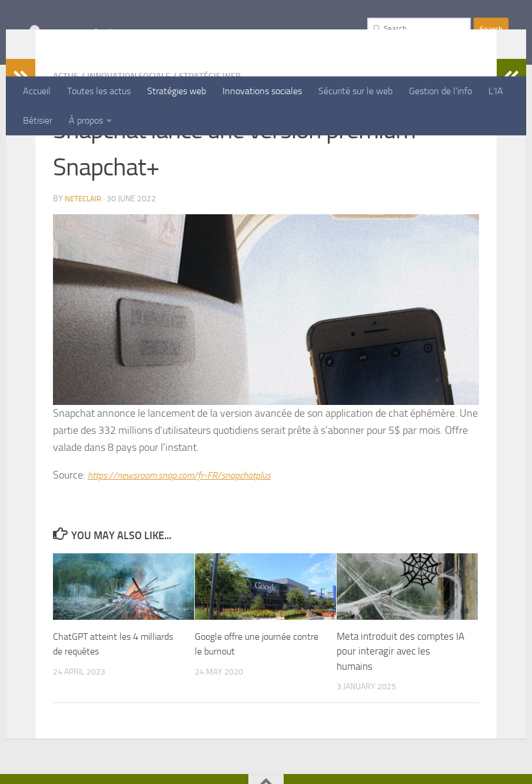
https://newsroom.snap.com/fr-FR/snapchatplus (190, 551)
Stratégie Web (223, 153)
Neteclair (84, 275)
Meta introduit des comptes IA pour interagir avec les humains (400, 727)
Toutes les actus (99, 91)
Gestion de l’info (440, 91)
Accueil (37, 91)
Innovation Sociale (134, 153)
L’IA (496, 91)
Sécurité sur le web (355, 91)
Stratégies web (177, 91)
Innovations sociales (262, 91)
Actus (66, 153)
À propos (86, 120)
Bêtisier (38, 120)
